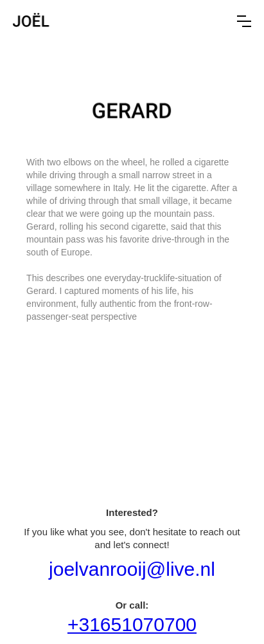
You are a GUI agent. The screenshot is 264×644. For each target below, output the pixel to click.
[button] (244, 21)
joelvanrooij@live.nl (132, 569)
